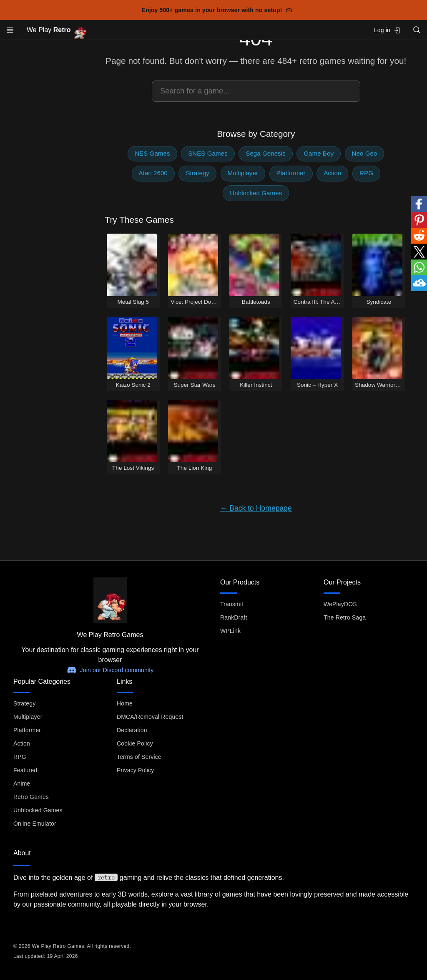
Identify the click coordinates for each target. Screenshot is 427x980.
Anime (22, 783)
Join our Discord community (110, 670)
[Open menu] (10, 30)
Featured (25, 770)
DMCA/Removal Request (150, 717)
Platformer (291, 173)
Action (332, 173)
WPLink (230, 631)
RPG (366, 173)
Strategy (197, 173)
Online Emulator (35, 824)
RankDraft (234, 617)
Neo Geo (365, 153)
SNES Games (208, 153)
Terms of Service (139, 757)
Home (125, 703)
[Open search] (417, 30)
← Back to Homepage (256, 508)
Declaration (132, 730)
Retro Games (31, 797)
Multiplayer (243, 173)
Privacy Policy (135, 770)
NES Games (152, 153)
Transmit (232, 604)
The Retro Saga (345, 617)
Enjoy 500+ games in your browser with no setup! (217, 10)
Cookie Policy (135, 743)
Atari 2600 (153, 173)
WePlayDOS (340, 604)
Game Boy (319, 153)
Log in (387, 30)
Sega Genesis (265, 153)
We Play (57, 30)
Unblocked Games (256, 193)
